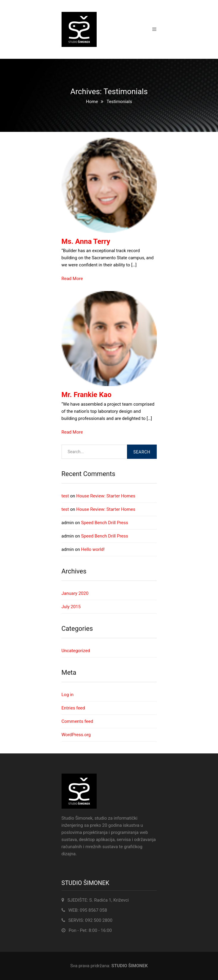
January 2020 (75, 593)
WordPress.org (76, 735)
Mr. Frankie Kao (87, 395)
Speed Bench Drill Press (105, 523)
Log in (68, 695)
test (65, 496)
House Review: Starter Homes (106, 496)
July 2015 (71, 607)
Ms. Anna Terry (86, 241)
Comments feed (77, 721)
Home (92, 102)
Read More (72, 279)
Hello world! (93, 549)
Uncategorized (76, 651)
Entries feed (73, 708)
